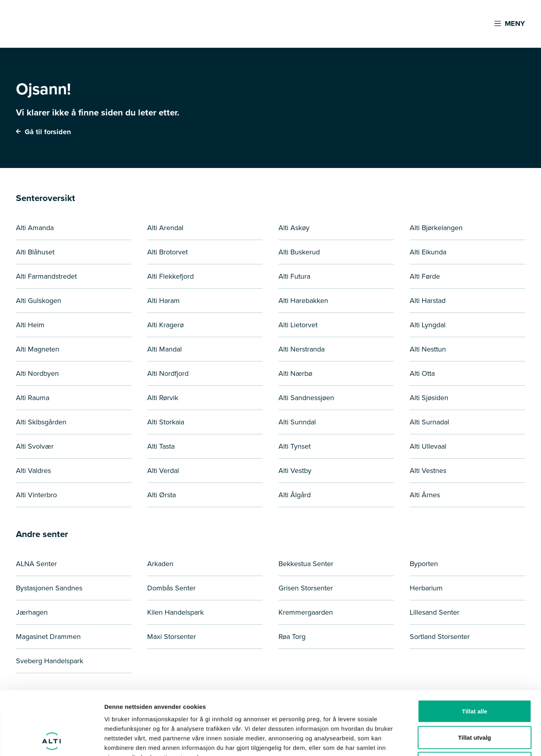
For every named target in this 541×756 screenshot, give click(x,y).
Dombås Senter (171, 588)
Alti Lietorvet (298, 325)
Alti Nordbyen (37, 373)
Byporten (424, 564)
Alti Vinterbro (36, 495)
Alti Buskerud (299, 252)
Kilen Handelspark (175, 612)
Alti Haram (163, 301)
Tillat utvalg (474, 678)
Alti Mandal (164, 349)
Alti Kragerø (165, 325)
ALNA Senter (36, 564)
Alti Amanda (35, 228)
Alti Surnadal (429, 422)
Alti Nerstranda (302, 349)
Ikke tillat (475, 704)
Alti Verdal (163, 471)
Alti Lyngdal (428, 325)
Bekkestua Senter (306, 564)
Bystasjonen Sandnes (49, 588)
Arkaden (160, 564)
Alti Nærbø (295, 373)
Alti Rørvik (163, 398)
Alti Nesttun (428, 349)
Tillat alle (475, 651)
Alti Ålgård (295, 495)
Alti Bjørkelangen (436, 228)
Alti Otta (422, 373)
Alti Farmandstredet (46, 276)
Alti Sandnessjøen (306, 398)
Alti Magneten (38, 349)
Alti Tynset (295, 446)
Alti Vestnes (428, 471)
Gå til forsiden (43, 132)
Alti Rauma (33, 398)
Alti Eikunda (428, 252)
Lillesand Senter (435, 612)
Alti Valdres (33, 471)
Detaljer (424, 740)
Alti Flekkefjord (170, 276)
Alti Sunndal (297, 422)
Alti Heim (30, 325)
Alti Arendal (165, 228)
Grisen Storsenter (306, 588)
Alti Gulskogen (39, 301)
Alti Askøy (294, 228)
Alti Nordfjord (168, 373)
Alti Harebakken (303, 301)
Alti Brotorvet (167, 252)
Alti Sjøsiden (429, 398)
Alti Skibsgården (41, 422)
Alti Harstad (428, 301)
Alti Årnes (425, 495)
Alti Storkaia (166, 422)
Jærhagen (32, 612)
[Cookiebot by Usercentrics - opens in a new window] (52, 740)
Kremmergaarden (306, 612)
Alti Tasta (161, 446)
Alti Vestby (295, 471)
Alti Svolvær (35, 446)
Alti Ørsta (162, 495)
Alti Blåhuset (35, 252)
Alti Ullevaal (428, 446)
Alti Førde (425, 276)
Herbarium (426, 588)
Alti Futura (294, 276)
